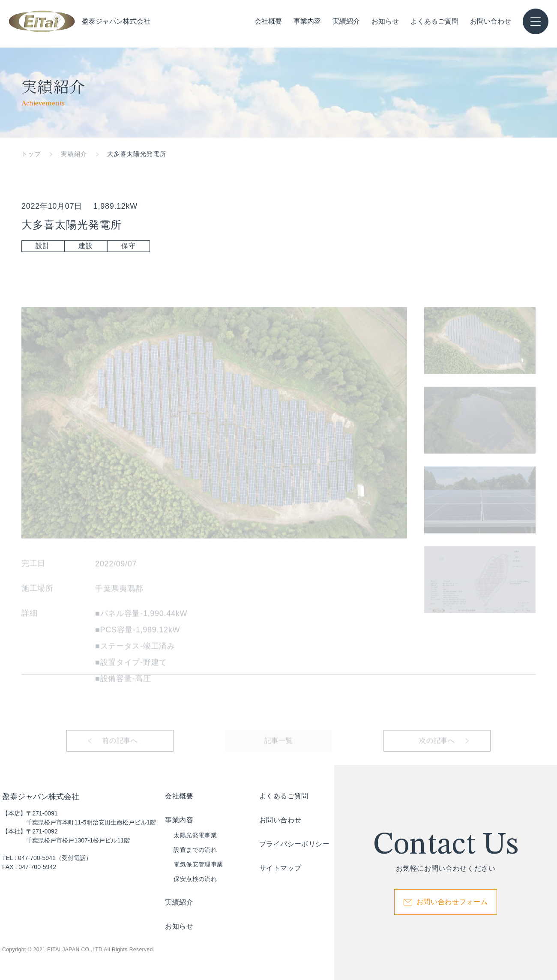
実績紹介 (346, 21)
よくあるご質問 (434, 21)
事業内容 (307, 21)
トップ (31, 154)
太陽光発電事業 (195, 835)
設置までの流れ (195, 850)
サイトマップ (280, 868)
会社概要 (268, 21)
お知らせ (385, 21)
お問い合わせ (491, 21)
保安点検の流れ (195, 879)
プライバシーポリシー (294, 844)
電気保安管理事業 (198, 864)
